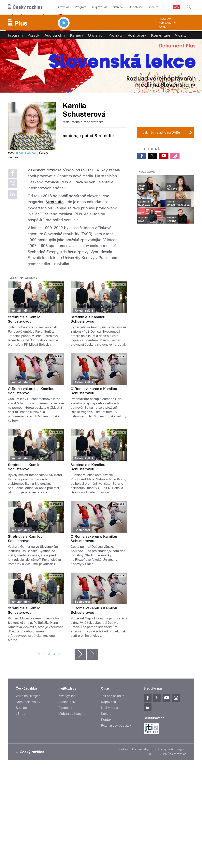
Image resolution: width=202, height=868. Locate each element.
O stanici (96, 35)
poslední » (93, 654)
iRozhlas (64, 7)
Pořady (34, 35)
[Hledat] (189, 7)
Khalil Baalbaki (27, 153)
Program (81, 7)
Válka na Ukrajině (28, 696)
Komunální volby (28, 702)
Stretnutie (55, 202)
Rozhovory (137, 35)
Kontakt (107, 720)
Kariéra (106, 714)
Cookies (123, 749)
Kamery (164, 27)
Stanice (118, 7)
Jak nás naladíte (113, 696)
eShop (21, 714)
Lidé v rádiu (109, 708)
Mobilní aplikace (70, 714)
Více (181, 35)
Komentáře (161, 35)
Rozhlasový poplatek (116, 725)
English (181, 749)
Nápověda (108, 702)
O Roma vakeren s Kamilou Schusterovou (31, 391)
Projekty (116, 35)
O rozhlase (136, 7)
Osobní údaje (141, 749)
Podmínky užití (163, 749)
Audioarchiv (167, 23)
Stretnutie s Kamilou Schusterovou (25, 319)
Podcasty (65, 708)
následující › (80, 654)
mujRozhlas (100, 7)
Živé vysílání (67, 696)
